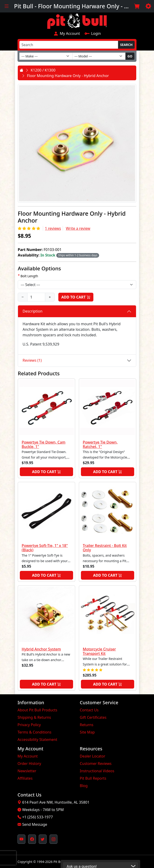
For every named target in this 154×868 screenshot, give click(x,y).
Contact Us (89, 710)
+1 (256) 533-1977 (37, 817)
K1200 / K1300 (43, 70)
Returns (87, 725)
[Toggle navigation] (7, 6)
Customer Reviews (96, 764)
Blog (84, 786)
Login (93, 33)
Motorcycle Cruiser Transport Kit (99, 651)
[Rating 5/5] (29, 228)
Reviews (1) (32, 360)
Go (130, 56)
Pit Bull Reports (93, 778)
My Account (67, 33)
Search (126, 45)
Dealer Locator (92, 756)
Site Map (87, 732)
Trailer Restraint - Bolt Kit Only (105, 548)
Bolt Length (29, 276)
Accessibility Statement (37, 740)
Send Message (35, 824)
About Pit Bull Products (37, 710)
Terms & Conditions (34, 732)
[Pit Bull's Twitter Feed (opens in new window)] (43, 839)
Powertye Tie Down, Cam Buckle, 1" (44, 444)
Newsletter (27, 771)
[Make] (46, 56)
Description (33, 311)
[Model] (99, 56)
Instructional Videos (97, 771)
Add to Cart (76, 297)
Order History (29, 764)
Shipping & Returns (34, 717)
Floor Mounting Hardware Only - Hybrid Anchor (68, 76)
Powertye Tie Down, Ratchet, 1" (100, 444)
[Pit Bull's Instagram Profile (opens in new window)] (53, 839)
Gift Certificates (93, 717)
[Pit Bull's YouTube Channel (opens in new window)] (21, 839)
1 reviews (53, 228)
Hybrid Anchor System (41, 649)
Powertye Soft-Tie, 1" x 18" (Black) (45, 548)
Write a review (78, 228)
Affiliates (25, 778)
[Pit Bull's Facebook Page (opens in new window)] (32, 839)
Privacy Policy (29, 725)
